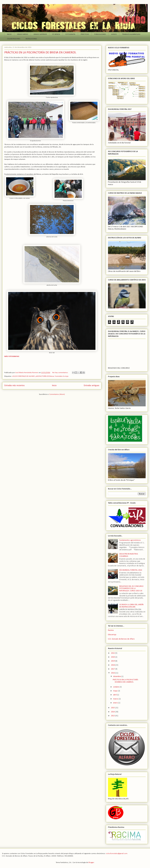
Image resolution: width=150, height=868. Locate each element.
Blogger (91, 862)
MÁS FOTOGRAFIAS (12, 356)
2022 (113, 653)
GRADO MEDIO (23, 34)
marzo (116, 699)
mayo (116, 691)
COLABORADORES (14, 39)
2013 (113, 716)
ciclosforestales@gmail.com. (117, 854)
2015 (113, 708)
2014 (113, 712)
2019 (113, 661)
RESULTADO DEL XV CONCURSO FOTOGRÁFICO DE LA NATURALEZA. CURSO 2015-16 (131, 589)
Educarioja (112, 635)
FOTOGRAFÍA (70, 34)
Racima (111, 630)
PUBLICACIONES (100, 34)
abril (115, 695)
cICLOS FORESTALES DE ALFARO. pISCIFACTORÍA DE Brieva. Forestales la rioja (40, 376)
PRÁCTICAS (85, 34)
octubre (116, 687)
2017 (113, 669)
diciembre (117, 677)
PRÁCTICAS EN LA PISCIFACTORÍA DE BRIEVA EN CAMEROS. (40, 53)
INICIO (9, 34)
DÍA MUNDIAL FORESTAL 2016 (131, 570)
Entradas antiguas (91, 386)
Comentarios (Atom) (57, 394)
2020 (113, 657)
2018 (113, 665)
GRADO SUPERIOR (40, 34)
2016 (113, 673)
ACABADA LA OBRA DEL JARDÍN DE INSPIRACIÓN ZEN (131, 606)
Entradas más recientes (15, 386)
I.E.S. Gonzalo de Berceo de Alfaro (121, 639)
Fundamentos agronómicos (130, 540)
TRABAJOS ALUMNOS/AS (131, 34)
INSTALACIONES (31, 39)
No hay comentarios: (60, 373)
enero (116, 703)
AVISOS (114, 34)
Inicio (54, 386)
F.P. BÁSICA (56, 34)
